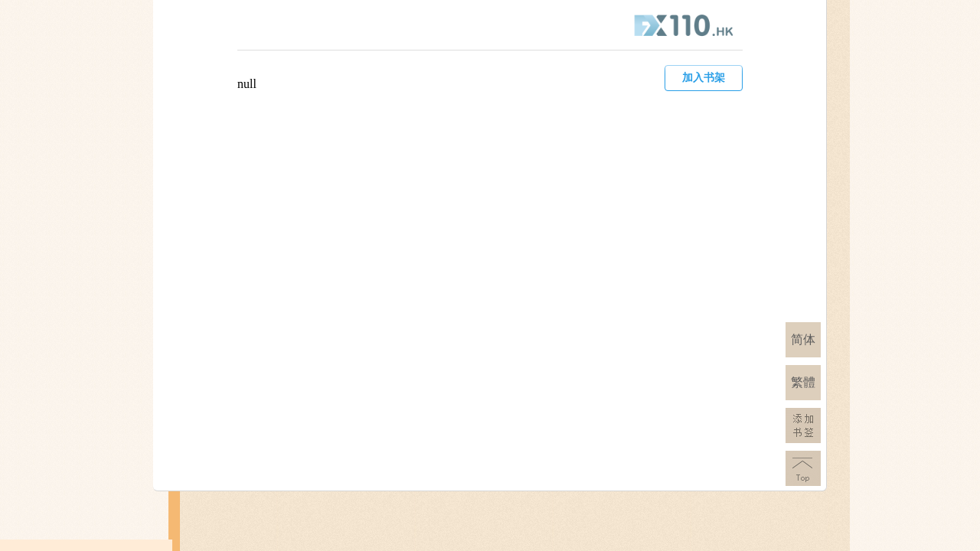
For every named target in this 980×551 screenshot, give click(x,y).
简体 (803, 339)
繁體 (803, 382)
